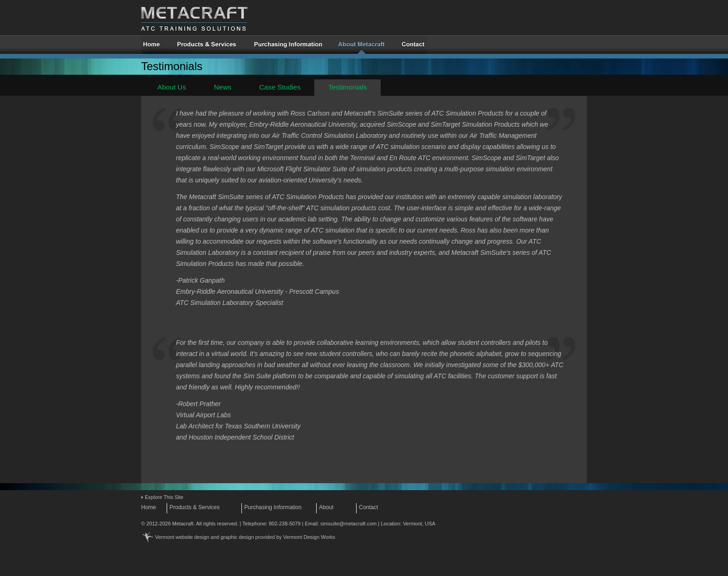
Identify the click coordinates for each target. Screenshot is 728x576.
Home (149, 507)
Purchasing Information (273, 507)
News (223, 87)
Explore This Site (164, 497)
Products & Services (195, 507)
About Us (172, 87)
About (326, 507)
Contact (368, 507)
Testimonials (348, 87)
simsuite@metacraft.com (348, 524)
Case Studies (280, 87)
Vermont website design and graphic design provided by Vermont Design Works (245, 537)
